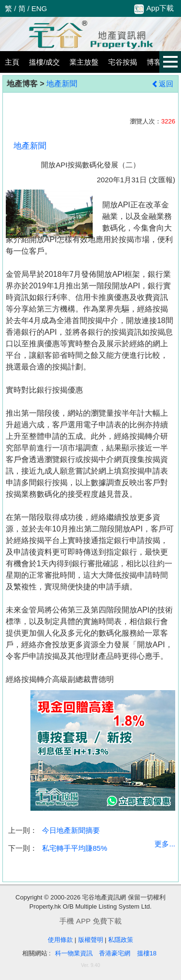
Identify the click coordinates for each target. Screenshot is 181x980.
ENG (39, 8)
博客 (154, 62)
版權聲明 (91, 940)
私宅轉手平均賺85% (75, 848)
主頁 (12, 62)
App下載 (154, 9)
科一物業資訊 (74, 953)
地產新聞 (62, 84)
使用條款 (60, 940)
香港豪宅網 (115, 953)
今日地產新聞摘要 (71, 830)
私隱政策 (121, 940)
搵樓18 (147, 953)
